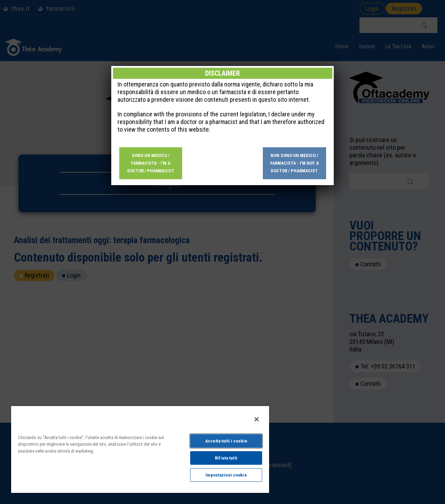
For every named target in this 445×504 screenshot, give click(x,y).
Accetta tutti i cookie (226, 441)
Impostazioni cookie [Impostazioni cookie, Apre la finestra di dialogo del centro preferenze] (226, 475)
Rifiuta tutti (226, 458)
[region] (140, 449)
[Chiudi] (257, 419)
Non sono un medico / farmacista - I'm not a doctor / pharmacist (294, 163)
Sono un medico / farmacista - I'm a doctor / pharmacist (151, 163)
